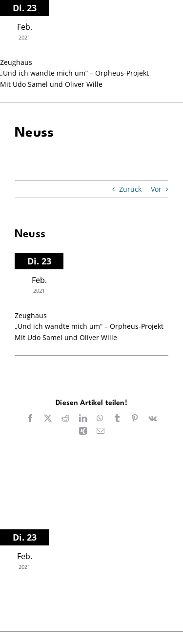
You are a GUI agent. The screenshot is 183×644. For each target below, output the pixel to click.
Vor (156, 189)
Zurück (130, 189)
